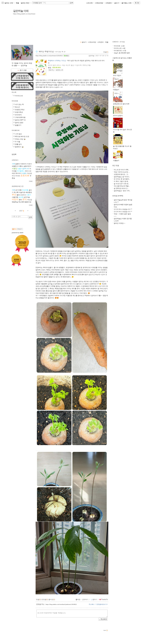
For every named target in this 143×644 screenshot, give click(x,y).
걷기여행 (18, 190)
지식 (13, 176)
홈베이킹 (28, 202)
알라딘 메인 (26, 3)
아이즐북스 (21, 171)
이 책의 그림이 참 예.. (121, 181)
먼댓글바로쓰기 (102, 604)
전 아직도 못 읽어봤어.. (122, 179)
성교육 (21, 197)
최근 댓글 (116, 166)
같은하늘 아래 (21, 11)
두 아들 (18, 142)
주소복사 (92, 604)
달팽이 (18, 164)
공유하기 (85, 600)
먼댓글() (45, 600)
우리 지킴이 (118, 75)
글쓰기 (117, 3)
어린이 (15, 199)
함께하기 (18, 147)
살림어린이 (27, 166)
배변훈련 (29, 192)
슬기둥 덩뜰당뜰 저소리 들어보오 (122, 147)
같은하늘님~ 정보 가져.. (122, 191)
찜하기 (94, 600)
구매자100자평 (20, 117)
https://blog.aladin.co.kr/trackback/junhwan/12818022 (61, 604)
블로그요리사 (21, 195)
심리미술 (27, 197)
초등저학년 (19, 112)
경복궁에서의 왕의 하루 (121, 103)
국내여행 (25, 190)
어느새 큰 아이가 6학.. (122, 170)
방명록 (14, 154)
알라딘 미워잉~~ (120, 223)
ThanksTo (104, 600)
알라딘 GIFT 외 (20, 120)
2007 (21, 211)
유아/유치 (18, 115)
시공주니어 (25, 169)
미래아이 (24, 164)
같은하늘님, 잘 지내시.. (122, 177)
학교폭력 (22, 202)
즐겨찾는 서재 (127, 3)
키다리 (18, 176)
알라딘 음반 (19, 123)
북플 (17, 3)
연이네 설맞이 (118, 115)
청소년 (17, 107)
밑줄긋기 (18, 125)
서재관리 (109, 3)
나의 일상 (18, 134)
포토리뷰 (25, 176)
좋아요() (52, 600)
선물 (19, 169)
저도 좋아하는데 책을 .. (122, 186)
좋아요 (78, 600)
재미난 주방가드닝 (46, 52)
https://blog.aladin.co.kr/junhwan (24, 14)
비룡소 (21, 166)
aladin (21, 233)
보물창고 (15, 166)
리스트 (14, 92)
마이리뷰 (15, 101)
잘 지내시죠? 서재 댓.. (122, 184)
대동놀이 (118, 89)
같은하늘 (91, 56)
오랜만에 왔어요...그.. (121, 174)
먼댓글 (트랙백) (118, 196)
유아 (25, 199)
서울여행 (15, 197)
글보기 (84, 42)
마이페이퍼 (16, 130)
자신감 (29, 173)
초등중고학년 (20, 110)
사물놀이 (118, 160)
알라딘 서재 (9, 3)
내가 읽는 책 (19, 104)
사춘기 (29, 195)
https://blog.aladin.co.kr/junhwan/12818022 (49, 56)
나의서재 (90, 3)
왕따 (20, 200)
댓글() (106, 52)
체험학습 (15, 202)
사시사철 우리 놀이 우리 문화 (122, 130)
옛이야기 (18, 173)
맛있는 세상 (19, 139)
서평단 (15, 169)
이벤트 (24, 173)
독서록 (16, 192)
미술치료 (22, 192)
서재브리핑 (99, 3)
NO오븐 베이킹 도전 (22, 136)
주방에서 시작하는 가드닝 (57, 61)
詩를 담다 (18, 144)
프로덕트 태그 (17, 186)
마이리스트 (19, 96)
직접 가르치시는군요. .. (122, 172)
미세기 (29, 164)
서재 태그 (15, 160)
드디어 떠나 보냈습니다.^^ (123, 209)
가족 (13, 164)
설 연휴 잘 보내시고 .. (121, 188)
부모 (14, 195)
